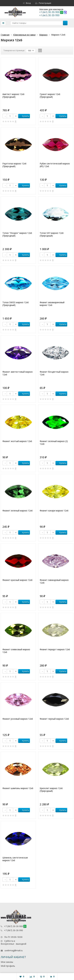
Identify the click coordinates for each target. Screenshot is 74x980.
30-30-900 (50, 12)
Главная (5, 35)
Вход (27, 3)
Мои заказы (7, 962)
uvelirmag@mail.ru (14, 950)
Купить (24, 116)
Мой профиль (8, 966)
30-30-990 (49, 15)
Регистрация (43, 3)
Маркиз (43, 35)
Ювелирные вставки (24, 35)
